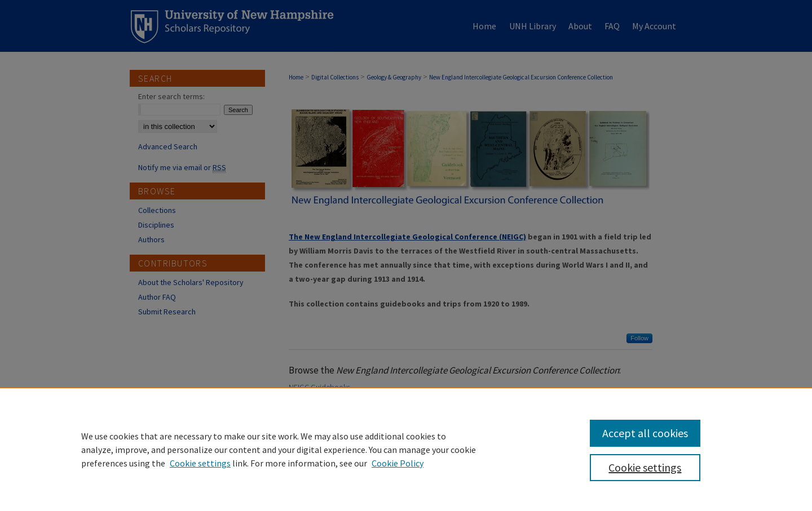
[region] (406, 449)
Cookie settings (200, 463)
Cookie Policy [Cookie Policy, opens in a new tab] (398, 463)
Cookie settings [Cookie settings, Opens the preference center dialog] (645, 467)
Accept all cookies (645, 433)
